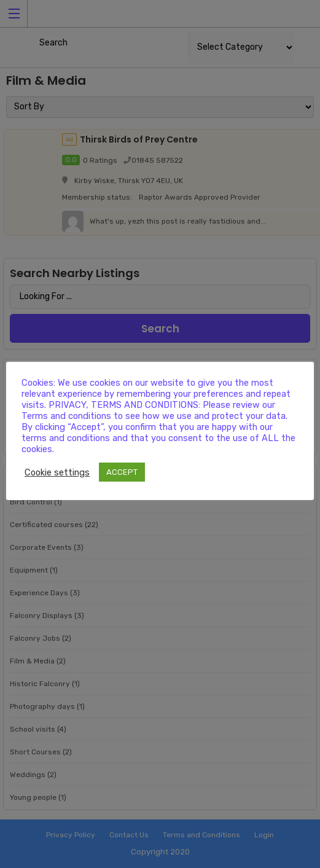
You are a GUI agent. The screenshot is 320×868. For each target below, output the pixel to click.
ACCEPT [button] (122, 472)
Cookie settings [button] (57, 472)
